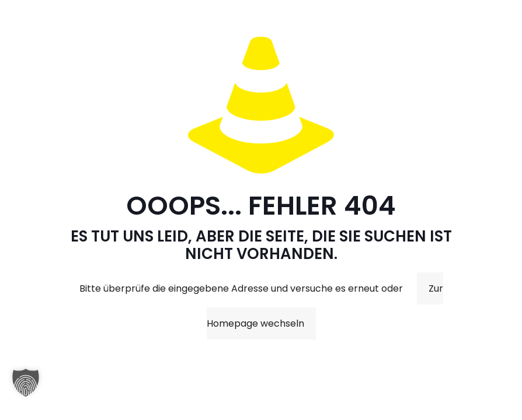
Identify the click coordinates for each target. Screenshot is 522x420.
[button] (26, 388)
